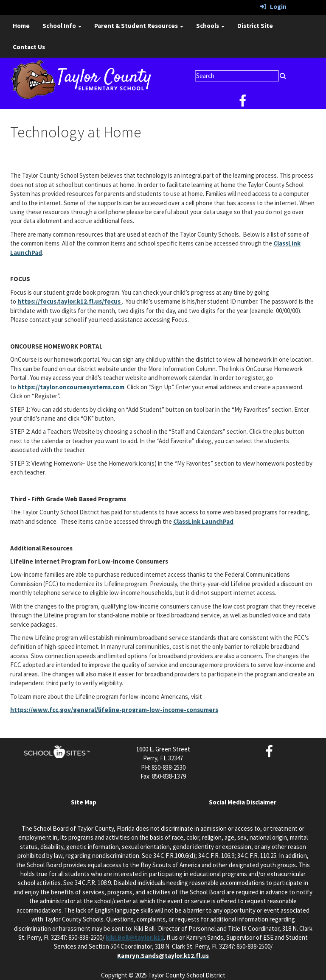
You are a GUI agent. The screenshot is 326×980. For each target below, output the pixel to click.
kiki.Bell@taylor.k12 (135, 937)
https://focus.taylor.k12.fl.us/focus (70, 301)
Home (21, 26)
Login (273, 7)
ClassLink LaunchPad (203, 521)
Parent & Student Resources (139, 26)
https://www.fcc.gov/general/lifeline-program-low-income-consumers (114, 710)
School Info (62, 26)
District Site (255, 26)
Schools (210, 26)
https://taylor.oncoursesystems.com (71, 387)
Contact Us (29, 47)
